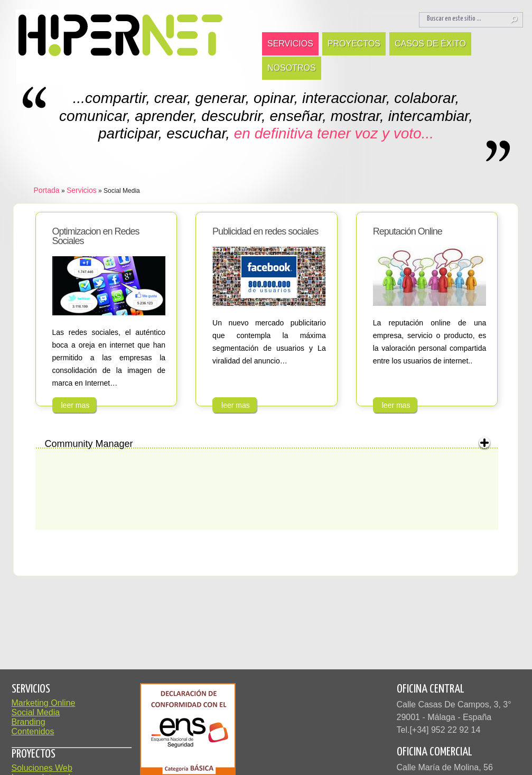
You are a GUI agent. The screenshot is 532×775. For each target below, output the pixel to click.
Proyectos (354, 44)
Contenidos (33, 731)
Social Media (36, 712)
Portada (47, 190)
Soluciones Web (42, 768)
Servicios (290, 44)
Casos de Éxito (430, 44)
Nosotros (292, 68)
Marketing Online (44, 703)
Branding (29, 722)
